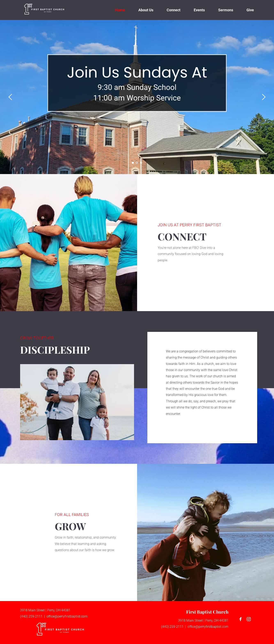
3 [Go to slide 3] (141, 163)
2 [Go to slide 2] (137, 163)
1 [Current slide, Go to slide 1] (133, 163)
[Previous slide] (10, 97)
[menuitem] (120, 10)
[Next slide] (264, 97)
